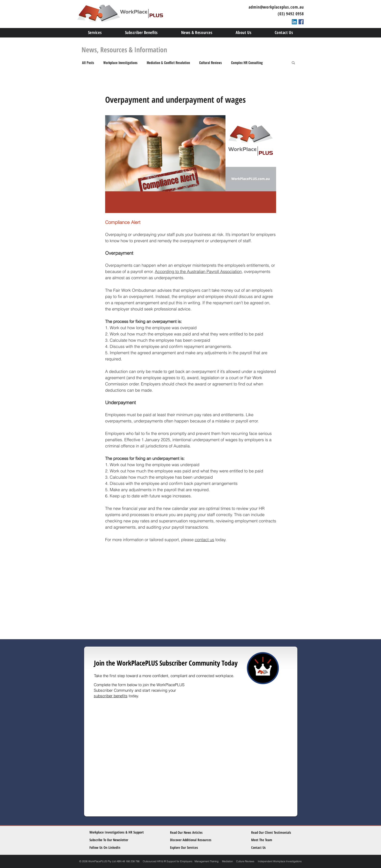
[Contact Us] (269, 848)
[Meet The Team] (271, 840)
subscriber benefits (111, 696)
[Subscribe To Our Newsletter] (112, 840)
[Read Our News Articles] (190, 832)
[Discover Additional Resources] (194, 840)
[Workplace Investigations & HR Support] (117, 832)
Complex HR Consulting (247, 62)
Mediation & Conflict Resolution (168, 62)
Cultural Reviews (210, 62)
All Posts (88, 62)
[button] (293, 62)
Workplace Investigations (120, 62)
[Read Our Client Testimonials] (271, 832)
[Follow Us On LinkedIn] (110, 848)
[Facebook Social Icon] (301, 22)
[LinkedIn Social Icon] (294, 22)
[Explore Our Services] (187, 848)
